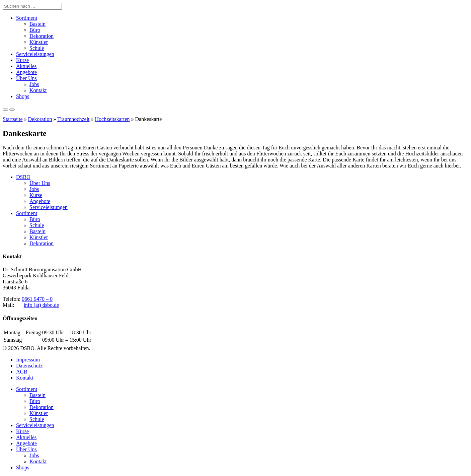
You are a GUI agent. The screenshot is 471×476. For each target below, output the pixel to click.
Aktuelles (26, 66)
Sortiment (27, 18)
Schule (37, 48)
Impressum (28, 360)
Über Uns (26, 78)
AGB (22, 372)
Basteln (37, 24)
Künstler (39, 42)
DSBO (23, 177)
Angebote (26, 72)
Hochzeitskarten (112, 119)
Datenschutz (29, 366)
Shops (23, 96)
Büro (35, 30)
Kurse (22, 60)
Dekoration (42, 36)
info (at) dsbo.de (41, 305)
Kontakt (38, 90)
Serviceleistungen (35, 54)
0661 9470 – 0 (37, 299)
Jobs (34, 84)
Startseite (13, 119)
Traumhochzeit (73, 119)
